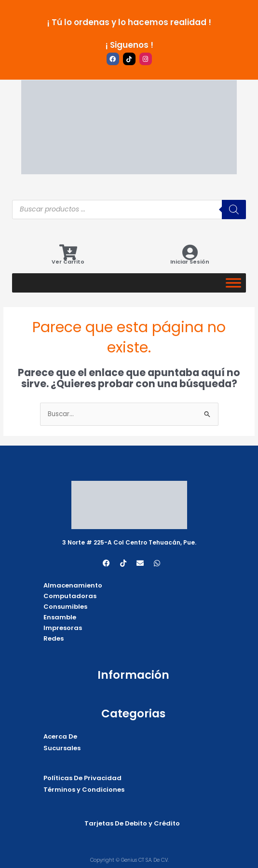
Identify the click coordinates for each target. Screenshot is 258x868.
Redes (54, 638)
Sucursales (62, 748)
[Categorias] (233, 283)
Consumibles (65, 607)
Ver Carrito (68, 262)
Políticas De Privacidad (82, 778)
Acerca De (60, 736)
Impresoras (63, 628)
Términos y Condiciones (84, 790)
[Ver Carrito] (68, 252)
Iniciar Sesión (190, 262)
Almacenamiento (73, 585)
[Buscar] (234, 210)
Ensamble (60, 617)
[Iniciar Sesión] (190, 252)
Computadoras (70, 596)
